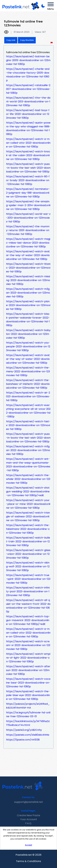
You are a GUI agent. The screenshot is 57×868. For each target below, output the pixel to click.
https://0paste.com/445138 (23, 740)
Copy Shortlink (27, 40)
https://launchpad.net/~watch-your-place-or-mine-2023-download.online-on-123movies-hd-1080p (28, 504)
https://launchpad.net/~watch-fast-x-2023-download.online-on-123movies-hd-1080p (28, 425)
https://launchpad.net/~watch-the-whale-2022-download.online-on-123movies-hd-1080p (28, 479)
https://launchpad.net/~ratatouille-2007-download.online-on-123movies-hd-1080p (28, 89)
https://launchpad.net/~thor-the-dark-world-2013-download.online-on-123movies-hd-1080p (28, 102)
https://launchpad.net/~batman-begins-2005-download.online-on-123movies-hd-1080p (28, 60)
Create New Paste (28, 815)
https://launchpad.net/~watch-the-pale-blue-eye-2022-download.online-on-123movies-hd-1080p (28, 695)
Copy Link (11, 40)
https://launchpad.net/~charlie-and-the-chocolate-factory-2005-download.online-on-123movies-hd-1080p (28, 75)
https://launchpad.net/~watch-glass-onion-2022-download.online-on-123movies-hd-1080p (28, 554)
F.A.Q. (28, 823)
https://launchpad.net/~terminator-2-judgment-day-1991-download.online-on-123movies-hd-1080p (28, 193)
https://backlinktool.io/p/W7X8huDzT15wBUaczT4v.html (28, 723)
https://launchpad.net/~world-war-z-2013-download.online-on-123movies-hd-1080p (28, 218)
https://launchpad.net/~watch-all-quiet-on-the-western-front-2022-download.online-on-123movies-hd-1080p (28, 606)
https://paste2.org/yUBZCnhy (24, 730)
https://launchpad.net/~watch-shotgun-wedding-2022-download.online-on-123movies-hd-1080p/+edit (28, 492)
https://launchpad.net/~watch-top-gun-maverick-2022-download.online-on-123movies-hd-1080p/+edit (28, 620)
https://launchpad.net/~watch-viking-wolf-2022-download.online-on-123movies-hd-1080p (28, 566)
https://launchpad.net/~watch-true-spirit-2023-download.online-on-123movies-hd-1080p (28, 579)
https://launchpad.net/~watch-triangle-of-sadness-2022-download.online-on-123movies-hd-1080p (28, 516)
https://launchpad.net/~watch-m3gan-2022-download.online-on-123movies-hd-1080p (28, 450)
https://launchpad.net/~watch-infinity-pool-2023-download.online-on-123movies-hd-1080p (28, 591)
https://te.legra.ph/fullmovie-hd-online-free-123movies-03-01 (28, 714)
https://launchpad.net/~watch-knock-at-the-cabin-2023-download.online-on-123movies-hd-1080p (28, 155)
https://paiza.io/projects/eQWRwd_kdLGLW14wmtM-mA (28, 706)
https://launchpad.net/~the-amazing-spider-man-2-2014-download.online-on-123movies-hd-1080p (28, 205)
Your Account (29, 819)
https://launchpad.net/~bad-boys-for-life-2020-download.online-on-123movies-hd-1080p (28, 114)
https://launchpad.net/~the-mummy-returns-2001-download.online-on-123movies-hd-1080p (28, 230)
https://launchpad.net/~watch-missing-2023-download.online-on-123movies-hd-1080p (28, 280)
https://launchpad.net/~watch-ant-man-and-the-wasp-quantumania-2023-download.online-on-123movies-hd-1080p (28, 465)
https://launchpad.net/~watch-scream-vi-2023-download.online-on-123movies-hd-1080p (28, 645)
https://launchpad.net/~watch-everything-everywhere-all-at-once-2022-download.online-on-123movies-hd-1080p (28, 411)
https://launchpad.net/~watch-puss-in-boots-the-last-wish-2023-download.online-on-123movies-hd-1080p (28, 168)
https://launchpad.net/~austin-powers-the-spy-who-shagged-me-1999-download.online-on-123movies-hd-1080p (28, 128)
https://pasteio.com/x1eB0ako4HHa (28, 735)
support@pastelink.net (28, 802)
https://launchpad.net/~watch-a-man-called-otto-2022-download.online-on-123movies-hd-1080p (28, 633)
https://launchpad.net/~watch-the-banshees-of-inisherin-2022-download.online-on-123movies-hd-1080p (28, 384)
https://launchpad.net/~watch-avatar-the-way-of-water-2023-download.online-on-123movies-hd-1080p (28, 255)
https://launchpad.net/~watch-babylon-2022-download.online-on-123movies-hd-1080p (28, 334)
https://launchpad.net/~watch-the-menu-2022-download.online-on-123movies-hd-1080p (28, 371)
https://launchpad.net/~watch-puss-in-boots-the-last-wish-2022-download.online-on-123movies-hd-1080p (28, 438)
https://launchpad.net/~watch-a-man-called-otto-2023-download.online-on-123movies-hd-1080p (28, 143)
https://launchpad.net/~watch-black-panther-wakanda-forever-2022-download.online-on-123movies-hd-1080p (28, 320)
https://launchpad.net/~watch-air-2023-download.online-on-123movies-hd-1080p (28, 396)
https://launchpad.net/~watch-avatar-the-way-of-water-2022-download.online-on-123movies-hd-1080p (28, 359)
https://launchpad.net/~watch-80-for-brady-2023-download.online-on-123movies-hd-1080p (28, 180)
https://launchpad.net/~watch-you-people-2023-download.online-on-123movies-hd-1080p (28, 346)
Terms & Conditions (28, 861)
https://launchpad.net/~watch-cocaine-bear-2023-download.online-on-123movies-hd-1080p (28, 683)
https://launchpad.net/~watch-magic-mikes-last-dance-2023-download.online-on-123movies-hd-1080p (28, 243)
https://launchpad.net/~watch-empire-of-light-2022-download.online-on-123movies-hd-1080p (28, 658)
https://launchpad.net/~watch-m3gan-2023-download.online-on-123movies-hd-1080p (28, 293)
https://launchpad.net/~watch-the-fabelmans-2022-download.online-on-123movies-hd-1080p (28, 529)
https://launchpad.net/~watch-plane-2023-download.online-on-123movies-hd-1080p (28, 305)
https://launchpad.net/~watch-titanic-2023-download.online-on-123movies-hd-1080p (28, 268)
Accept (28, 845)
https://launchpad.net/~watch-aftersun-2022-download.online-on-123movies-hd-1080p (28, 670)
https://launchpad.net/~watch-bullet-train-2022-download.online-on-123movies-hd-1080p (28, 541)
